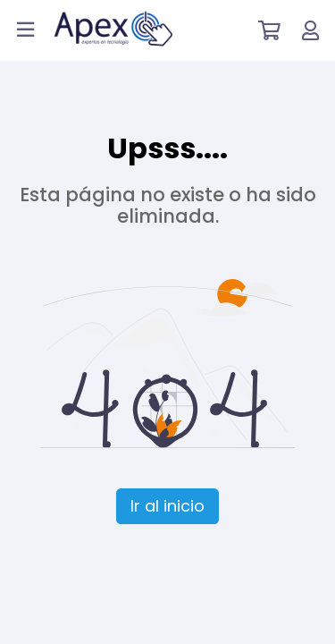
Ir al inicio (167, 506)
